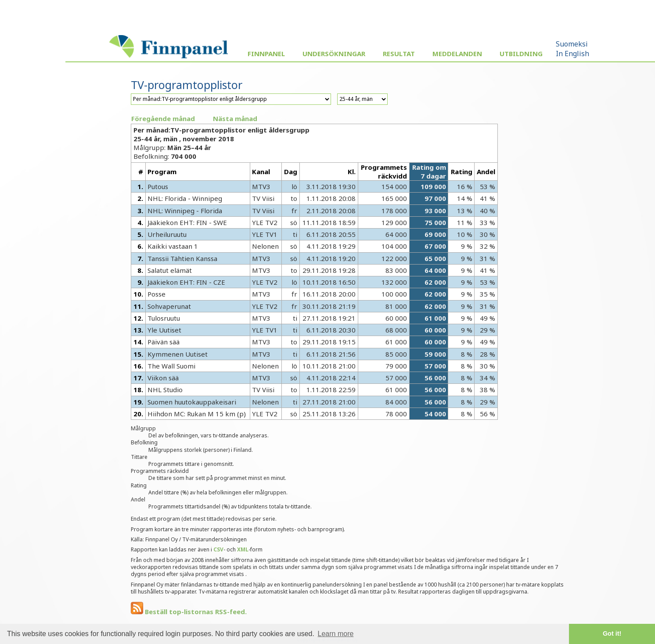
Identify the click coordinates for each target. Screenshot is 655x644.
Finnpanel (266, 54)
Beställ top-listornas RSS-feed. (189, 612)
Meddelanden (457, 54)
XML (243, 549)
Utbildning (521, 54)
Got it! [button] (612, 633)
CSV (218, 549)
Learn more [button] (336, 634)
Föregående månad (163, 118)
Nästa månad (235, 118)
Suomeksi (572, 44)
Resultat (399, 54)
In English (572, 54)
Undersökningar (334, 54)
